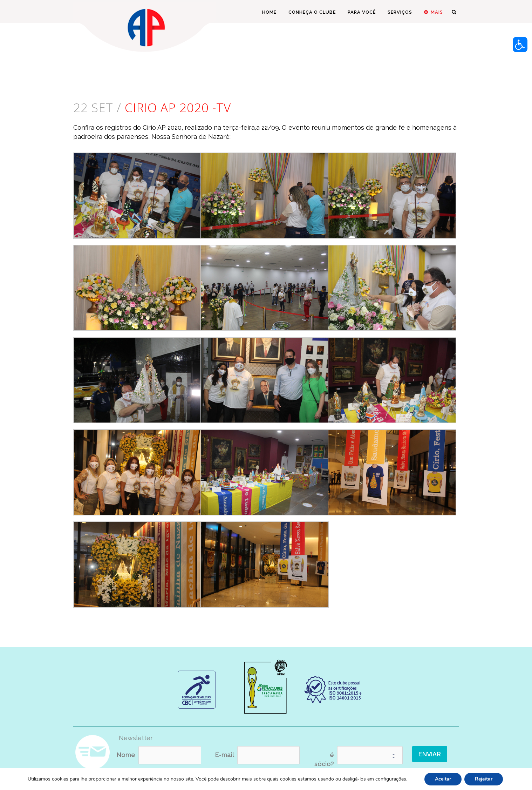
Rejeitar (484, 779)
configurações (391, 779)
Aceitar (443, 779)
